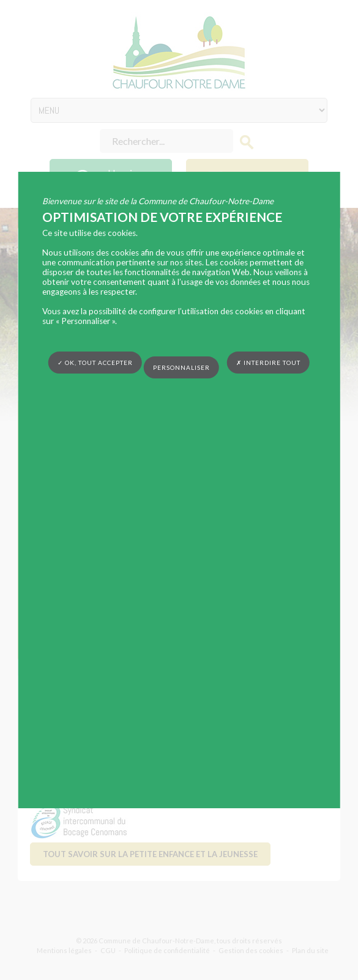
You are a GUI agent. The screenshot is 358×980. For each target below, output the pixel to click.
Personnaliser (181, 367)
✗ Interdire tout (268, 363)
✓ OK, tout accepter (95, 363)
